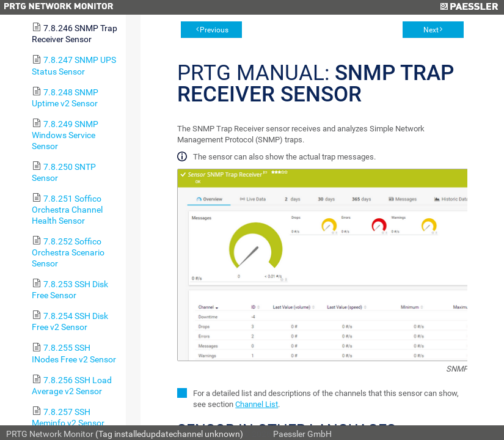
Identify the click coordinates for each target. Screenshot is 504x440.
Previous (214, 30)
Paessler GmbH (302, 434)
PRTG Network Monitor (50, 434)
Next (431, 30)
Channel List (257, 404)
